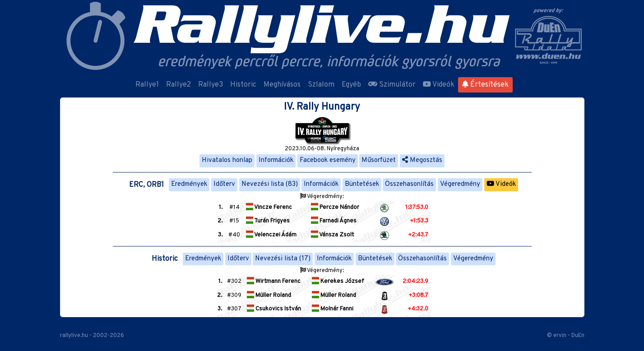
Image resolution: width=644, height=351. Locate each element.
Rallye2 (178, 85)
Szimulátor (392, 85)
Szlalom (321, 85)
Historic (243, 85)
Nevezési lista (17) (283, 259)
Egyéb (351, 85)
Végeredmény (460, 184)
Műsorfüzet (379, 160)
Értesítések (485, 85)
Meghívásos (282, 85)
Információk (276, 160)
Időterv (224, 184)
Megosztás (422, 160)
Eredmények (189, 184)
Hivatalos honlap (227, 160)
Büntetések (362, 184)
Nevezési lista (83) (270, 184)
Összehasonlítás (409, 184)
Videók (439, 85)
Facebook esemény (328, 160)
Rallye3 (211, 85)
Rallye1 (147, 85)
